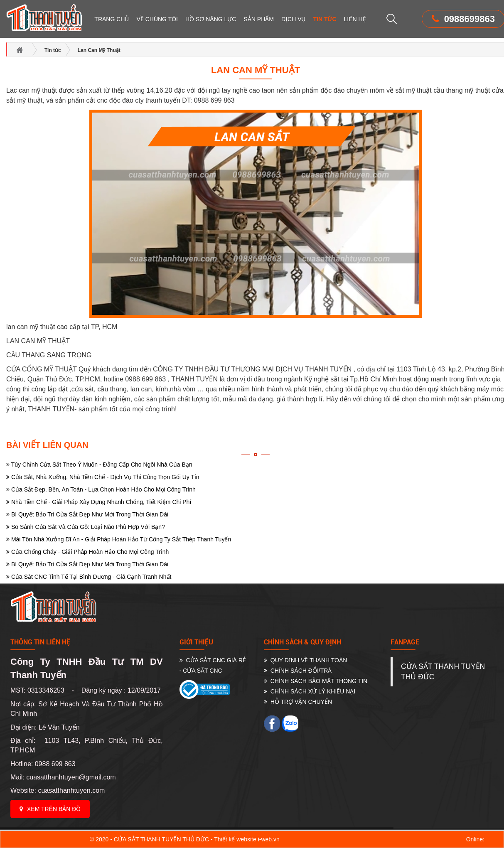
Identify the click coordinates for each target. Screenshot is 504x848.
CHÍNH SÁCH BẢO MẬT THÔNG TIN (316, 681)
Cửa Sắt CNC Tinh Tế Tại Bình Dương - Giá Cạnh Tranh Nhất (89, 577)
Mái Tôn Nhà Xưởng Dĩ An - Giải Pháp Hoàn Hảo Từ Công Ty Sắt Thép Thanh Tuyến (119, 539)
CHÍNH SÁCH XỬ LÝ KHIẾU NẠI (310, 691)
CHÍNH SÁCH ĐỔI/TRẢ (298, 671)
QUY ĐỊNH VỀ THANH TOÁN (305, 660)
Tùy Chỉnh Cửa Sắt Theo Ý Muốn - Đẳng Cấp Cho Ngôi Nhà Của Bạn (99, 465)
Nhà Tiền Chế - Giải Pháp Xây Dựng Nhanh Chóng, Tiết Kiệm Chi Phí (99, 502)
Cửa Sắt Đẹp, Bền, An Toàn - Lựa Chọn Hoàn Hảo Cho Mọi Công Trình (101, 489)
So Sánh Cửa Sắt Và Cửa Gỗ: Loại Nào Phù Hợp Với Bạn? (86, 527)
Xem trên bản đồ (50, 809)
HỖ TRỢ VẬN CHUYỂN (298, 702)
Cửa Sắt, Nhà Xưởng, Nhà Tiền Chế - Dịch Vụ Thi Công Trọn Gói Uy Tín (103, 477)
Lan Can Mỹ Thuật (256, 70)
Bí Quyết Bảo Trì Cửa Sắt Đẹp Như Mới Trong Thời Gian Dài (87, 514)
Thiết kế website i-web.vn (247, 839)
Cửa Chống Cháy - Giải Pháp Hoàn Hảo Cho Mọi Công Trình (87, 552)
